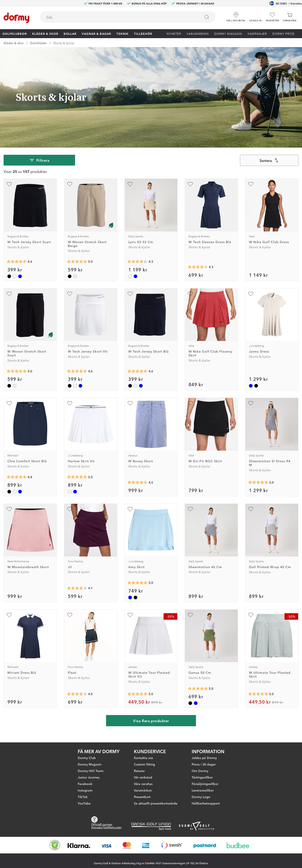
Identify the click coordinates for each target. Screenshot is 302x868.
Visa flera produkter (151, 721)
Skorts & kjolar (64, 43)
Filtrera (39, 160)
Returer (139, 774)
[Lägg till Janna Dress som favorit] (251, 294)
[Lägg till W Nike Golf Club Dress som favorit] (251, 184)
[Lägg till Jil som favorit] (70, 509)
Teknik (122, 33)
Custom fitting (144, 768)
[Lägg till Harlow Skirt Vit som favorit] (70, 403)
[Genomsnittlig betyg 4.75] (17, 477)
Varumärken (198, 33)
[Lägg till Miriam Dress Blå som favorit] (9, 615)
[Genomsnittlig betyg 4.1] (77, 588)
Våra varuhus (143, 787)
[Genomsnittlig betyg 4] (77, 694)
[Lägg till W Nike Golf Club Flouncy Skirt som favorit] (190, 294)
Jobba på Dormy (204, 761)
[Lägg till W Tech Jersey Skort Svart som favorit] (9, 184)
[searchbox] (117, 17)
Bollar (70, 33)
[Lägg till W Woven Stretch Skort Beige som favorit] (70, 184)
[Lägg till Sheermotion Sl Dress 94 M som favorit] (251, 403)
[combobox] (128, 17)
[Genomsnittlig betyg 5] (77, 262)
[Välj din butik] (236, 15)
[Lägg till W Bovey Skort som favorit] (130, 403)
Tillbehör (143, 33)
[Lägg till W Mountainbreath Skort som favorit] (9, 509)
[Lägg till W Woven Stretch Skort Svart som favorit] (9, 294)
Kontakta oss (143, 761)
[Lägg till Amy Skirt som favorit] (130, 509)
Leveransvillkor (203, 794)
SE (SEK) (286, 3)
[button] (256, 15)
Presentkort (142, 800)
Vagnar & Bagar (96, 33)
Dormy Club (87, 761)
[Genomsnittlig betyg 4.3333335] (138, 262)
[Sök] (207, 17)
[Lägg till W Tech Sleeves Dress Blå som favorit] (190, 184)
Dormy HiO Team (91, 774)
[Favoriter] (272, 17)
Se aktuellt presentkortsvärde (156, 807)
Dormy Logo (201, 800)
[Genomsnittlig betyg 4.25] (198, 267)
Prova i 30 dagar (204, 768)
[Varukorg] (290, 17)
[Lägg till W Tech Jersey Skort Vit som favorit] (70, 294)
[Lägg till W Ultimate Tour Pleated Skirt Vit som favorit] (130, 615)
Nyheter (174, 33)
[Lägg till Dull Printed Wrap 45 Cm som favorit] (251, 509)
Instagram (85, 794)
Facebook (85, 787)
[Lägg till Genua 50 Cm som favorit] (190, 615)
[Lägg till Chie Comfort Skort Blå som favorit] (9, 403)
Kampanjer (257, 33)
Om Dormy (200, 774)
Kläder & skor (45, 33)
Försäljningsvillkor (205, 787)
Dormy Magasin (228, 33)
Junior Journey (89, 781)
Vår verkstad (143, 781)
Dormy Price (283, 33)
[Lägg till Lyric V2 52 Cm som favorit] (130, 184)
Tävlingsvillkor (202, 781)
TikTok (83, 800)
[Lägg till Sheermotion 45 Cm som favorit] (190, 509)
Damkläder (38, 43)
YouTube (84, 807)
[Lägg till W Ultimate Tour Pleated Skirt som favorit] (251, 615)
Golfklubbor (15, 33)
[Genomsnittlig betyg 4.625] (17, 262)
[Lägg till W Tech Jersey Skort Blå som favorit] (130, 294)
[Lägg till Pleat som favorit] (70, 615)
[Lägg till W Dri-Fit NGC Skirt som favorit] (190, 403)
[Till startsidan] (16, 18)
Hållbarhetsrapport (206, 807)
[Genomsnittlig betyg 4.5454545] (138, 482)
